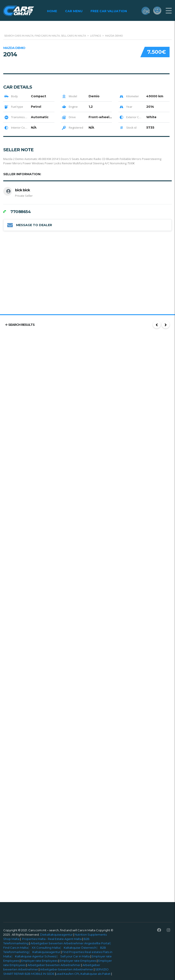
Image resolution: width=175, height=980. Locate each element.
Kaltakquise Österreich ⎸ (82, 948)
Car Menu (74, 11)
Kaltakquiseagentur (47, 952)
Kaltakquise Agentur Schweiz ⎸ (38, 956)
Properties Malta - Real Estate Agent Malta (52, 939)
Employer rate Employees (39, 961)
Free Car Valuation (109, 11)
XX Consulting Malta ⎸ (48, 948)
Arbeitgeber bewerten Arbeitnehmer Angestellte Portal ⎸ (72, 943)
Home (52, 11)
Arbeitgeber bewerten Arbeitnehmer (54, 965)
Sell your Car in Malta (75, 956)
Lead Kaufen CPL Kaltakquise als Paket (83, 974)
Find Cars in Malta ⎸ (18, 948)
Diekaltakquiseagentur (56, 935)
